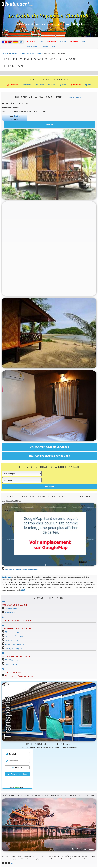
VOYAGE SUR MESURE (13, 672)
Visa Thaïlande (12, 660)
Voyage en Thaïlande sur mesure (19, 676)
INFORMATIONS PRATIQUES (16, 656)
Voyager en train (12, 632)
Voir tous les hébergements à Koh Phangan (22, 569)
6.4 (16, 116)
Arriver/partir (13, 85)
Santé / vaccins (12, 664)
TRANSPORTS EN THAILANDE (17, 628)
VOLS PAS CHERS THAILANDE (17, 621)
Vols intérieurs (11, 640)
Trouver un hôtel (12, 609)
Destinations (52, 41)
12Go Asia (17, 787)
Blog (53, 46)
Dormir (27, 85)
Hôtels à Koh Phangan (35, 54)
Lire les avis (15, 119)
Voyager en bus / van (14, 636)
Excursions (74, 41)
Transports (31, 41)
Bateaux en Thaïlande (15, 644)
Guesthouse (10, 613)
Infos (88, 85)
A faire (52, 85)
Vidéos (84, 41)
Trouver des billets (17, 774)
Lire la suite (16, 864)
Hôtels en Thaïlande (18, 54)
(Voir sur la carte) (76, 97)
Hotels (41, 41)
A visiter (63, 41)
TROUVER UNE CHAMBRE (15, 605)
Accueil (6, 54)
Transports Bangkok (14, 648)
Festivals (45, 46)
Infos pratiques (32, 46)
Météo (63, 85)
